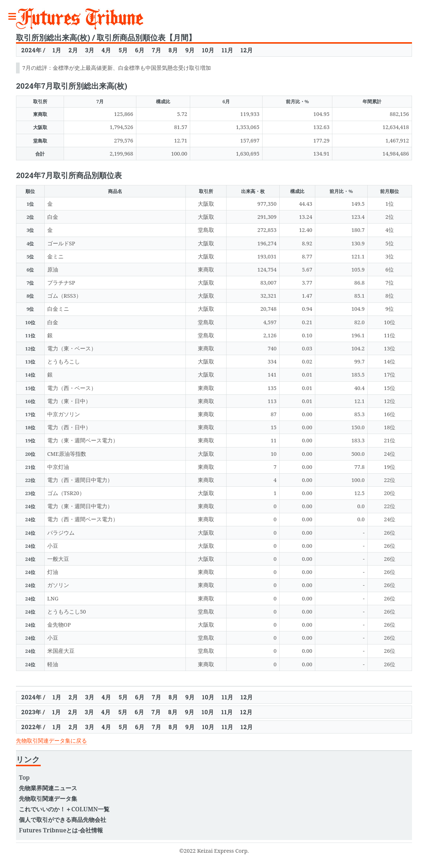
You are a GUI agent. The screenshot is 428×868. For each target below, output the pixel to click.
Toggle (16, 17)
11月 (227, 50)
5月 (123, 50)
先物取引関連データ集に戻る (51, 740)
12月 (247, 50)
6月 (140, 50)
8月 (173, 50)
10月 (208, 50)
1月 (57, 50)
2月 (73, 50)
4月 (106, 50)
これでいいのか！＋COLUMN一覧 (64, 809)
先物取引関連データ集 (48, 799)
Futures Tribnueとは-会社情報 (61, 830)
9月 (190, 50)
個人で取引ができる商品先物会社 (63, 820)
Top (24, 777)
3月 (90, 50)
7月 (156, 50)
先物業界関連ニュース (48, 788)
